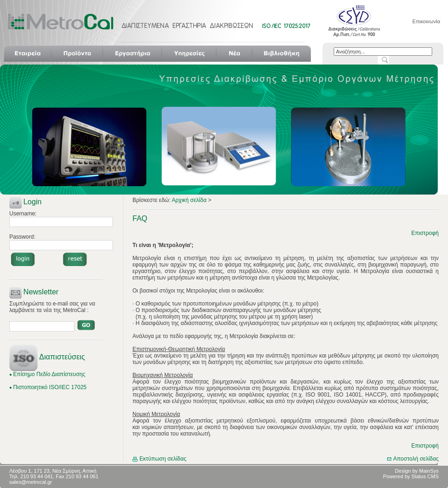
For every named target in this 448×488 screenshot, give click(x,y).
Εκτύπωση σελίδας (159, 459)
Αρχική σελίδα (189, 200)
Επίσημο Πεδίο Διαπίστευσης (49, 374)
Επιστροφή (425, 233)
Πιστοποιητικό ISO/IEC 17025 (50, 387)
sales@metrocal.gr (31, 482)
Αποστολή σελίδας (413, 459)
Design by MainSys (417, 471)
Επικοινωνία (426, 21)
